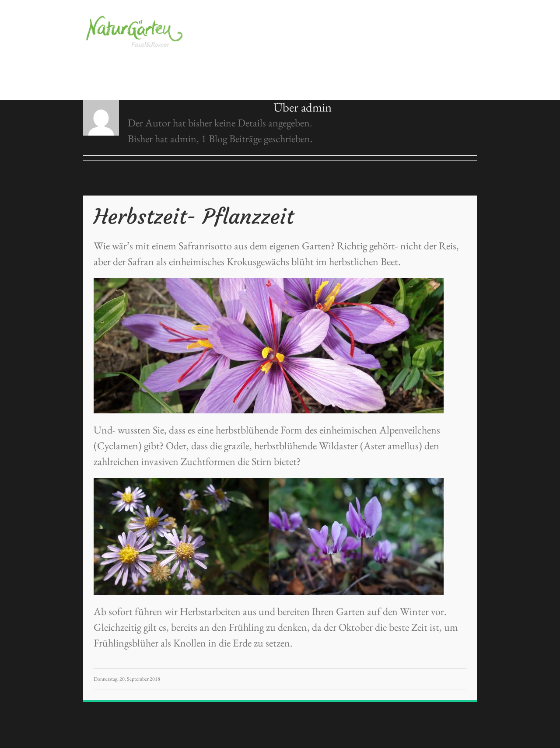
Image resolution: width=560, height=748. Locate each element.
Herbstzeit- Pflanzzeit (194, 217)
